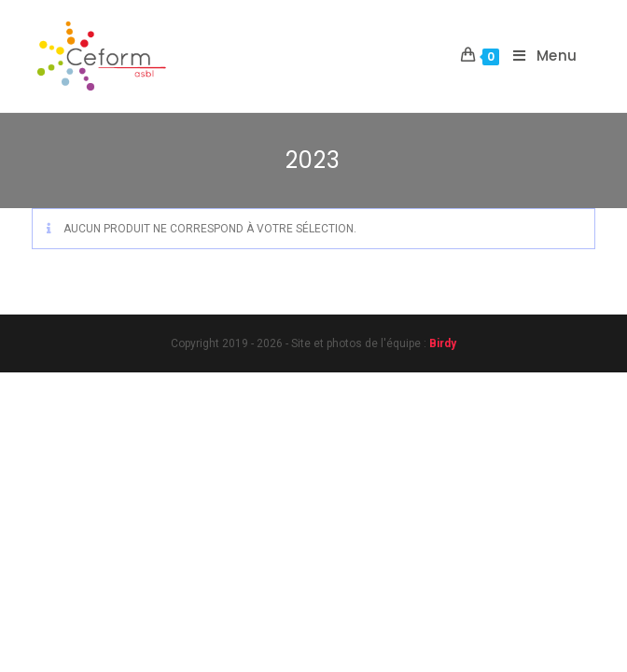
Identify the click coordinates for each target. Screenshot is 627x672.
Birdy (443, 343)
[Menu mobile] (538, 56)
